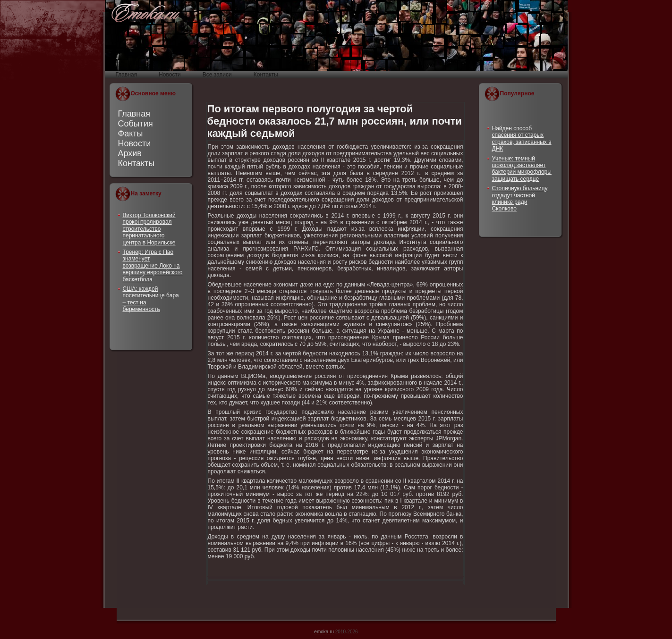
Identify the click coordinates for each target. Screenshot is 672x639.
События (136, 124)
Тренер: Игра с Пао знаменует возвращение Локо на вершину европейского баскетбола (153, 266)
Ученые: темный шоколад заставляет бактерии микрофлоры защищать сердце (522, 169)
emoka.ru (324, 632)
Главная (134, 114)
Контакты (136, 163)
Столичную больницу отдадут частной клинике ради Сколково (520, 198)
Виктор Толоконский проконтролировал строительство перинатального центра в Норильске (149, 229)
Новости (135, 143)
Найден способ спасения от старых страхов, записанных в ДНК (522, 139)
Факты (131, 134)
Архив (130, 153)
